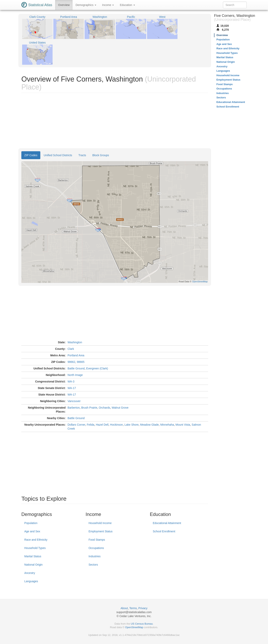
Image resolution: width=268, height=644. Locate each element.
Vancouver (74, 401)
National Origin (33, 565)
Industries (95, 556)
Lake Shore (132, 425)
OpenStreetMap (134, 627)
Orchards (105, 408)
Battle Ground (76, 368)
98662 (71, 362)
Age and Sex (32, 531)
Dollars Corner (76, 425)
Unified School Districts (58, 155)
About (124, 608)
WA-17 (72, 388)
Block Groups (101, 155)
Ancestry (30, 573)
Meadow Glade (149, 425)
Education (127, 5)
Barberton (74, 408)
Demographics (86, 5)
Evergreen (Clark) (97, 368)
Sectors (93, 565)
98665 (81, 362)
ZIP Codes (31, 155)
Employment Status (100, 531)
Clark (71, 349)
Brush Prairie (89, 408)
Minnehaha (167, 425)
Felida (91, 425)
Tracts (82, 155)
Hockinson (117, 425)
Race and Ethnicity (36, 540)
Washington (75, 342)
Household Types (35, 548)
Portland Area (76, 355)
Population (31, 523)
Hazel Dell (102, 425)
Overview (64, 5)
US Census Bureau (142, 624)
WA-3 (71, 381)
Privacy (143, 608)
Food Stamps (97, 540)
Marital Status (33, 556)
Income (108, 5)
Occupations (96, 548)
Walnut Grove (120, 408)
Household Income (100, 523)
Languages (31, 581)
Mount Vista (183, 425)
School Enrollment (164, 531)
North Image (75, 375)
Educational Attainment (167, 523)
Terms (133, 608)
